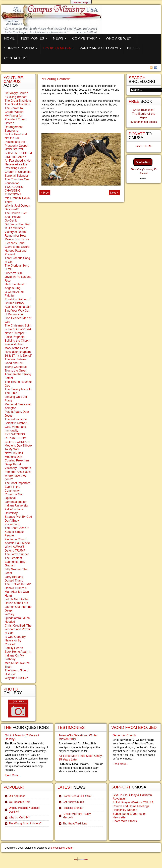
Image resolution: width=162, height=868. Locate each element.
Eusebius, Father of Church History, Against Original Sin (18, 303)
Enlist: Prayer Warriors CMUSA (133, 802)
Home (9, 38)
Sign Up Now (143, 162)
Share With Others (125, 821)
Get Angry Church (16, 93)
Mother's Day (13, 457)
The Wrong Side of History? (25, 823)
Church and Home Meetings (131, 806)
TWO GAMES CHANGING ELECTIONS (14, 191)
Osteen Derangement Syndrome (14, 127)
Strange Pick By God (18, 517)
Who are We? (118, 38)
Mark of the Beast (16, 348)
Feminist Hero (14, 344)
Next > (114, 193)
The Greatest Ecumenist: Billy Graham (15, 562)
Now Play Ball (14, 453)
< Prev (45, 193)
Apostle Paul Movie (17, 543)
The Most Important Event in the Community (17, 487)
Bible (132, 48)
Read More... (12, 775)
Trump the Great (15, 371)
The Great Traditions (18, 101)
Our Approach (17, 796)
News (58, 38)
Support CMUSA (19, 48)
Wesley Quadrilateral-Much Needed (17, 618)
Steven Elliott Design (62, 848)
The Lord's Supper (17, 554)
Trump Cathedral (16, 367)
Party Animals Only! (99, 48)
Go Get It (11, 221)
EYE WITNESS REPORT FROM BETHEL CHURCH (17, 438)
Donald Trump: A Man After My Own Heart (17, 592)
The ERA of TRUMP (18, 584)
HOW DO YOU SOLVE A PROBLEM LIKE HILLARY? (18, 153)
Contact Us (15, 58)
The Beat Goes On (17, 528)
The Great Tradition (17, 104)
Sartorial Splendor (16, 176)
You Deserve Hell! (19, 802)
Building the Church (18, 341)
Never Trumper (14, 333)
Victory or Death (15, 232)
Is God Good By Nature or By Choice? (15, 641)
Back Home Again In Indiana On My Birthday (18, 655)
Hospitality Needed (125, 810)
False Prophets (15, 337)
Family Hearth (14, 648)
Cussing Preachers (17, 460)
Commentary (85, 38)
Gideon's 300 (13, 273)
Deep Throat (13, 464)
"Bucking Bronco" (56, 79)
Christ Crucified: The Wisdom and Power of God (18, 629)
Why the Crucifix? (16, 678)
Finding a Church (16, 539)
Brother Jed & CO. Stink (77, 796)
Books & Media (57, 48)
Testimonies (32, 38)
